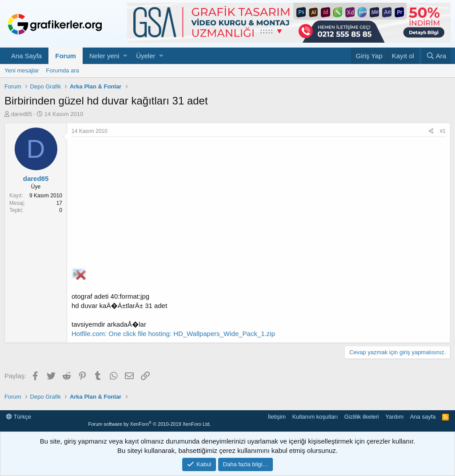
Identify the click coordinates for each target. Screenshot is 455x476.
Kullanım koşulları (315, 417)
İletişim (277, 417)
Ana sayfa (423, 417)
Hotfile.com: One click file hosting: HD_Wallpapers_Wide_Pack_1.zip (173, 334)
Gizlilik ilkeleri (362, 417)
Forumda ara (63, 70)
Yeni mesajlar (22, 70)
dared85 (22, 114)
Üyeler (146, 56)
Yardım (394, 417)
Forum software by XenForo (149, 424)
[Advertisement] (259, 204)
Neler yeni (104, 56)
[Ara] (436, 56)
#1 (443, 131)
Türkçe (19, 417)
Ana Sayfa (26, 56)
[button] (125, 56)
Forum (66, 56)
